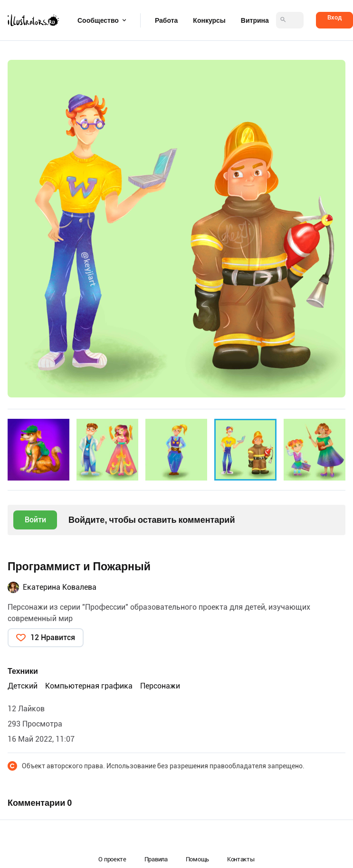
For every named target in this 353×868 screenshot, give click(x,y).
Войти (35, 520)
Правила (156, 859)
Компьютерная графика (89, 686)
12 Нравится (53, 637)
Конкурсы (209, 20)
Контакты (241, 859)
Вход (334, 17)
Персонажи (160, 686)
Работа (166, 20)
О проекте (112, 859)
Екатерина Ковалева (60, 587)
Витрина (255, 20)
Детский (23, 686)
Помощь (197, 859)
